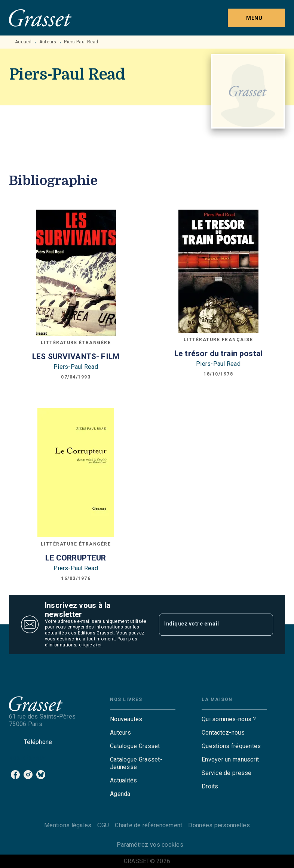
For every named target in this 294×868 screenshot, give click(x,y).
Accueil (23, 42)
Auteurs (48, 42)
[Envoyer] (264, 624)
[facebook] (15, 775)
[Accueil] (40, 18)
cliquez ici (90, 645)
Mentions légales (68, 825)
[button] (143, 719)
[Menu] (256, 18)
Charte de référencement (148, 825)
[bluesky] (41, 775)
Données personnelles (219, 825)
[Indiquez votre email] (207, 624)
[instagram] (28, 775)
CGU (103, 825)
